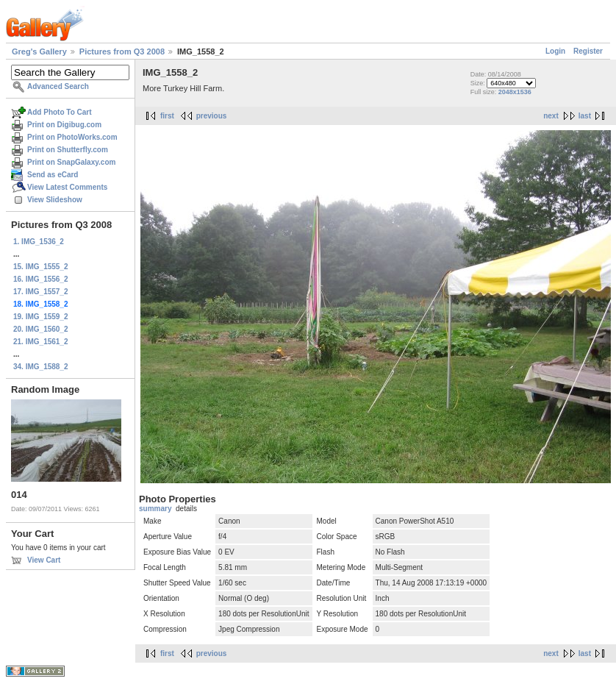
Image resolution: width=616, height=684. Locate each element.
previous (212, 116)
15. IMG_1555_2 (41, 267)
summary (155, 509)
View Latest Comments (67, 187)
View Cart (44, 560)
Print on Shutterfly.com (68, 150)
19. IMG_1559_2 (41, 317)
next (551, 116)
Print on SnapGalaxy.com (71, 162)
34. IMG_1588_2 (41, 367)
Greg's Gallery (39, 51)
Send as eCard (53, 175)
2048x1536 (515, 92)
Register (588, 51)
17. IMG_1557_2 (41, 292)
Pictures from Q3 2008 (122, 51)
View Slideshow (55, 200)
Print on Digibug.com (64, 125)
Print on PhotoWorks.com (72, 137)
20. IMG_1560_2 (41, 329)
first (167, 116)
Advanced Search (58, 86)
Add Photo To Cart (60, 112)
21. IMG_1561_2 (41, 342)
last (585, 116)
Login (555, 51)
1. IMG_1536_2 (39, 242)
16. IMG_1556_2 (41, 279)
